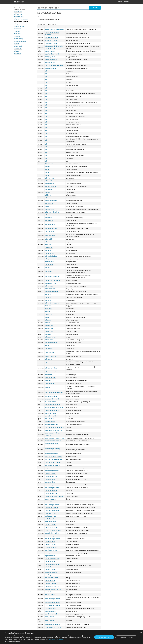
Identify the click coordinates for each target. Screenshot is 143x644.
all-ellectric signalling (52, 212)
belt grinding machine (52, 533)
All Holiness (49, 164)
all (46, 71)
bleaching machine (51, 572)
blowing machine (51, 583)
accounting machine (52, 40)
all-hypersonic (19, 24)
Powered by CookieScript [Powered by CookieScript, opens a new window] (135, 643)
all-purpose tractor (51, 283)
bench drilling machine (52, 539)
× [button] (141, 632)
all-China (48, 195)
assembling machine (52, 410)
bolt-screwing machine (52, 603)
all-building (49, 189)
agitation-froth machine (53, 54)
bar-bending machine (52, 505)
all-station (48, 320)
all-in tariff (17, 29)
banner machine (50, 499)
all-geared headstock (21, 19)
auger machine (50, 422)
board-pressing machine (53, 589)
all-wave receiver (51, 356)
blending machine (51, 575)
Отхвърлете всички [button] (126, 637)
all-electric (48, 206)
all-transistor (49, 340)
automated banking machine (54, 427)
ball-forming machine (52, 488)
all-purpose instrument (52, 280)
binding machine (51, 553)
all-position (18, 54)
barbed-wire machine (52, 513)
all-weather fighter (51, 368)
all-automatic (49, 184)
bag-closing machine (52, 471)
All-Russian (49, 306)
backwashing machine (52, 465)
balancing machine (51, 476)
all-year (47, 387)
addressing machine (52, 43)
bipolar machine (50, 556)
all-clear (48, 198)
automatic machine (51, 454)
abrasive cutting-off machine (54, 30)
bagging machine (51, 474)
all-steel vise (49, 328)
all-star (47, 317)
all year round (50, 178)
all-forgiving (18, 14)
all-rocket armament (52, 292)
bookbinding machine (52, 614)
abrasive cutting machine (53, 27)
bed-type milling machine (53, 530)
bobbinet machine (51, 592)
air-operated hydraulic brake (54, 65)
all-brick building (50, 187)
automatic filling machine (53, 441)
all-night (17, 44)
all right (48, 167)
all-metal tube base (20, 41)
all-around (48, 181)
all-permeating (19, 46)
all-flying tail (18, 12)
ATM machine (50, 419)
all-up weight (49, 348)
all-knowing (18, 34)
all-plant (17, 51)
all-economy (49, 204)
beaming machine (51, 527)
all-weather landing (51, 372)
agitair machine (50, 51)
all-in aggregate (19, 26)
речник (120, 2)
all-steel (48, 323)
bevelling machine (51, 547)
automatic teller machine (53, 462)
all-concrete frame (51, 201)
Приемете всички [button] (104, 637)
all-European (49, 215)
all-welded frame (51, 378)
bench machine (50, 542)
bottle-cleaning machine (53, 628)
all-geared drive (19, 16)
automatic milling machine (54, 457)
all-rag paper (49, 286)
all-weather (49, 359)
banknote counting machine (54, 496)
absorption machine (52, 38)
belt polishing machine (52, 536)
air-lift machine (50, 62)
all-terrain (48, 334)
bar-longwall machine (52, 510)
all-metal (17, 36)
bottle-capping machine (53, 625)
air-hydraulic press (51, 60)
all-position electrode (52, 276)
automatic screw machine (53, 459)
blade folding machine (52, 559)
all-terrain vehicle (51, 337)
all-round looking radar (52, 303)
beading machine (51, 525)
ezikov (19, 2)
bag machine (49, 468)
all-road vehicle (50, 289)
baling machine (50, 479)
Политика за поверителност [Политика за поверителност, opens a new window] (56, 639)
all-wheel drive (50, 380)
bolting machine (50, 608)
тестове (126, 2)
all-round (48, 294)
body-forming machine (52, 599)
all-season (48, 314)
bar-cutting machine (52, 508)
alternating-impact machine (54, 392)
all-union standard (51, 343)
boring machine (50, 617)
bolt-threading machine (53, 605)
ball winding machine (52, 485)
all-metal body (19, 39)
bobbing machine (51, 595)
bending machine (51, 544)
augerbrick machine (52, 424)
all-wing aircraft (50, 383)
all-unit (47, 345)
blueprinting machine (52, 586)
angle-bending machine (53, 399)
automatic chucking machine (54, 438)
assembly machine (51, 413)
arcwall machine (50, 402)
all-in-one (17, 31)
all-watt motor (50, 352)
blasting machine (51, 569)
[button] (48, 642)
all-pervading (18, 49)
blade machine (50, 561)
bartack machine (51, 519)
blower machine (50, 581)
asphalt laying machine (53, 405)
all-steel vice (49, 326)
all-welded (48, 375)
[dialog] (71, 637)
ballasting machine (51, 491)
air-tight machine (51, 68)
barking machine (51, 516)
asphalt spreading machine (54, 407)
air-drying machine (51, 57)
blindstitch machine (52, 578)
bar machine (49, 502)
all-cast (47, 192)
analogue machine (51, 396)
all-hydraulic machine (21, 21)
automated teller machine (53, 430)
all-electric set (50, 209)
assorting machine (51, 416)
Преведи (95, 8)
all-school (48, 311)
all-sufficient (49, 331)
